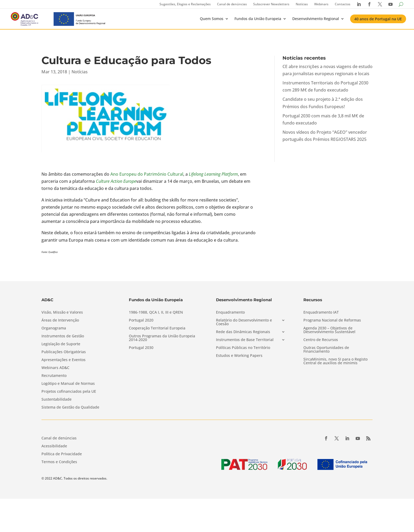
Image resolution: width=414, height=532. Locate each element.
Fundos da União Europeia (258, 19)
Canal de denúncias (232, 4)
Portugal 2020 (141, 320)
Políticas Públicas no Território (243, 348)
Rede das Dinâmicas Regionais (243, 332)
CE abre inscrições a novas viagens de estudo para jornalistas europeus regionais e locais (328, 70)
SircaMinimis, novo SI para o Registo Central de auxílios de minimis (335, 361)
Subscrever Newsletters (271, 4)
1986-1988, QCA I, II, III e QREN (156, 313)
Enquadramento (230, 313)
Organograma (54, 328)
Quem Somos (212, 19)
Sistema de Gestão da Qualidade (70, 408)
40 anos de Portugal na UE (378, 19)
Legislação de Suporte (61, 344)
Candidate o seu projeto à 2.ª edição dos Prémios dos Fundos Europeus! (323, 103)
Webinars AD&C (55, 368)
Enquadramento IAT (321, 313)
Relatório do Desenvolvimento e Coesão (244, 322)
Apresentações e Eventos (63, 360)
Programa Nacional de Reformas (332, 320)
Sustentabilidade (57, 400)
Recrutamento (54, 376)
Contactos (343, 4)
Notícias (302, 4)
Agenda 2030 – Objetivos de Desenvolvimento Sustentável (329, 330)
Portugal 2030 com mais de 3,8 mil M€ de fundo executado (323, 119)
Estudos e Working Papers (239, 356)
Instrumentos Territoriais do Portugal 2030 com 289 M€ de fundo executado (325, 86)
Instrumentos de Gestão (63, 336)
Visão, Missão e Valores (62, 313)
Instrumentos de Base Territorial (245, 340)
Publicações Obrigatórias (64, 352)
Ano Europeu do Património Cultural (147, 174)
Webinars (321, 4)
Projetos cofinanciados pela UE (69, 392)
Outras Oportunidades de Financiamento (326, 350)
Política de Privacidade (62, 454)
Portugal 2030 (141, 348)
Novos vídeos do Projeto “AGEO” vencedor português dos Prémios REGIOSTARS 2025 (325, 136)
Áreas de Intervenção (60, 320)
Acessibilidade (54, 446)
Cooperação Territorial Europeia (157, 328)
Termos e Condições (59, 462)
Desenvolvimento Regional (316, 19)
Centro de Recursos (321, 340)
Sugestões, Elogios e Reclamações (185, 4)
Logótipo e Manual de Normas (68, 384)
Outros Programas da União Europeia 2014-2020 (162, 338)
